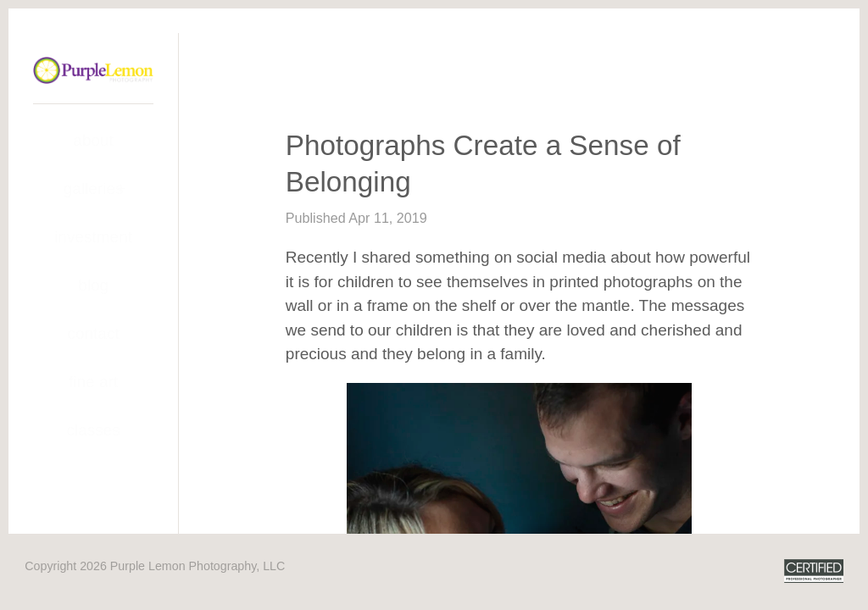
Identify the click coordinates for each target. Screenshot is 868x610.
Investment (93, 237)
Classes (93, 430)
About (93, 140)
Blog (93, 285)
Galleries (94, 189)
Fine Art (93, 382)
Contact (93, 333)
